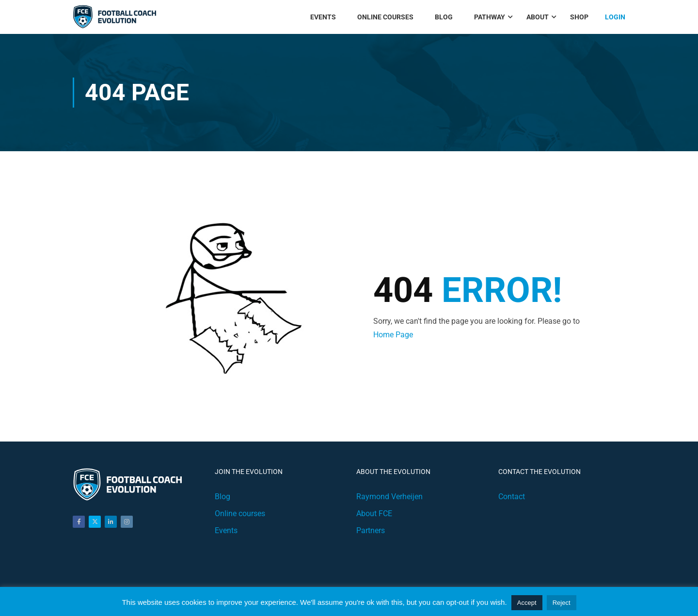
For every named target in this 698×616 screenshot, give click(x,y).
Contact (512, 497)
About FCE (374, 513)
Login (615, 17)
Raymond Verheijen (389, 497)
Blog (444, 17)
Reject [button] (562, 603)
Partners (371, 530)
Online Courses (385, 17)
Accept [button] (527, 603)
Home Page (393, 335)
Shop (579, 17)
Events (323, 17)
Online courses (240, 513)
